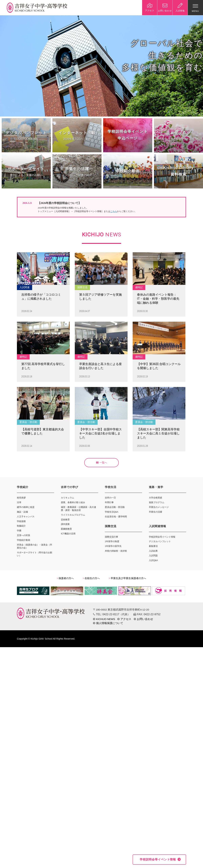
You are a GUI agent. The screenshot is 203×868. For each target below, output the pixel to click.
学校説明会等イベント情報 (162, 537)
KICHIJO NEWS (104, 619)
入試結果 (153, 551)
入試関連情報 (157, 526)
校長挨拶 (21, 498)
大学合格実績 (155, 498)
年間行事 (109, 502)
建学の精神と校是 (26, 507)
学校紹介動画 (24, 540)
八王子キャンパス (26, 517)
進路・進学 (156, 487)
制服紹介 (21, 526)
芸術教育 (65, 520)
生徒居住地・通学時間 (116, 517)
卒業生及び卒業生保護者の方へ (128, 578)
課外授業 (65, 524)
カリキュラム (67, 498)
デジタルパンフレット (160, 541)
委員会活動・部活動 (115, 507)
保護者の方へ (65, 578)
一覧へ (102, 463)
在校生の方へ (91, 578)
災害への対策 (24, 535)
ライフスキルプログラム (73, 515)
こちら (114, 211)
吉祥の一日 (110, 498)
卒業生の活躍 (155, 512)
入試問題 (153, 556)
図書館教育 (66, 529)
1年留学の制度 (112, 541)
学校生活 (111, 487)
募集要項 (153, 546)
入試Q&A (153, 560)
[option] (101, 66)
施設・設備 (22, 512)
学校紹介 (23, 487)
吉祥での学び (70, 487)
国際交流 (111, 526)
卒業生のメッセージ (159, 507)
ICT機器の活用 (68, 534)
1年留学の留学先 (113, 546)
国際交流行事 (111, 537)
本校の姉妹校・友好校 (116, 551)
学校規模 (21, 521)
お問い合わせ (143, 619)
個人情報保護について (108, 623)
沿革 (19, 502)
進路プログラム (157, 502)
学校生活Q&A (112, 512)
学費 (19, 531)
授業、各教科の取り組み (73, 502)
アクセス (124, 619)
